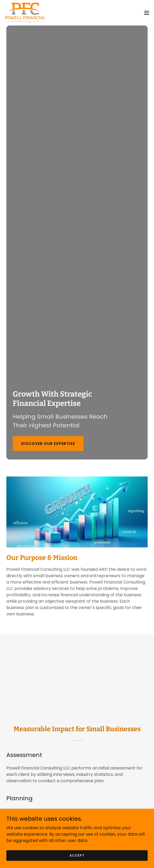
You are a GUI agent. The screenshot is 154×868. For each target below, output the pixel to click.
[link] (25, 13)
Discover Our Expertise (48, 444)
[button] (147, 13)
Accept (77, 855)
